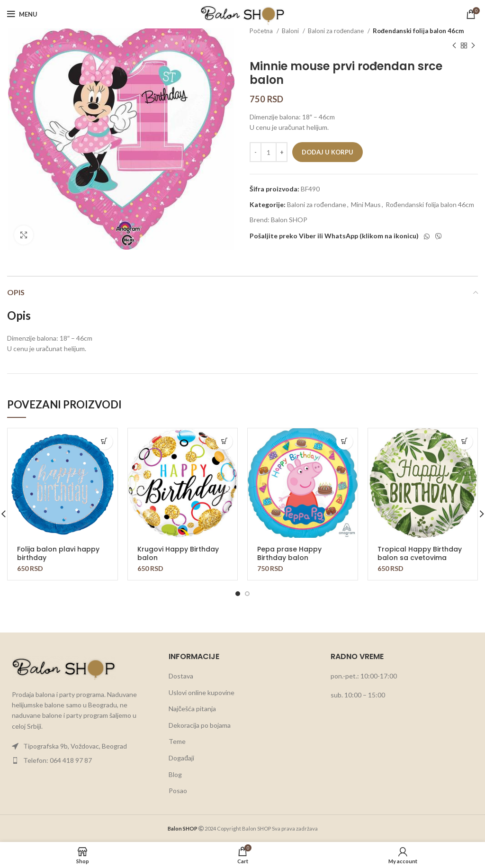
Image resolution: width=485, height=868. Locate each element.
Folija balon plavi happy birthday (58, 553)
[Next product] (473, 45)
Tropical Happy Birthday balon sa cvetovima (420, 553)
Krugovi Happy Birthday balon (178, 553)
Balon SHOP (289, 220)
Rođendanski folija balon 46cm (418, 31)
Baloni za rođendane (337, 31)
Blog (175, 774)
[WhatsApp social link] (427, 236)
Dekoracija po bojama (200, 725)
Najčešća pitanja (192, 709)
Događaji (181, 758)
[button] (104, 441)
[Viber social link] (439, 236)
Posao (178, 791)
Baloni (291, 31)
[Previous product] (454, 45)
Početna (262, 31)
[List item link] (81, 746)
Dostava (181, 676)
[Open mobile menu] (22, 14)
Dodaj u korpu (328, 152)
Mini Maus (366, 204)
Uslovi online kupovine (202, 692)
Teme (177, 741)
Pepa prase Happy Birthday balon (289, 553)
